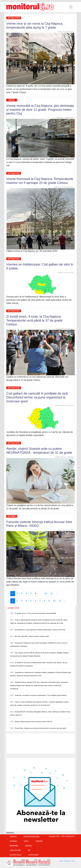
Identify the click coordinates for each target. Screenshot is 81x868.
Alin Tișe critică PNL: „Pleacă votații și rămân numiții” (32, 636)
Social (12, 100)
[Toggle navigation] (71, 7)
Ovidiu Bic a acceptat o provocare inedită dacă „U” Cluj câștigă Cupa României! (41, 695)
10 (46, 594)
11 (51, 594)
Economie (13, 841)
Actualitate (14, 18)
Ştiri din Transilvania (32, 837)
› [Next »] (56, 594)
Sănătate (13, 837)
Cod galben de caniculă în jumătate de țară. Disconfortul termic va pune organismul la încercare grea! (37, 397)
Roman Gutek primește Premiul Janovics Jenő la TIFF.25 (33, 722)
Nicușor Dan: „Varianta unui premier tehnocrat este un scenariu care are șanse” (41, 728)
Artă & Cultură (15, 850)
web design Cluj (67, 861)
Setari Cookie (33, 855)
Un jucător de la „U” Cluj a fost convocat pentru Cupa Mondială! (35, 613)
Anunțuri (39, 841)
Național (29, 846)
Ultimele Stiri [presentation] (13, 608)
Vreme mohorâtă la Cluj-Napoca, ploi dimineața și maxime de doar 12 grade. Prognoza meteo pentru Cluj (40, 110)
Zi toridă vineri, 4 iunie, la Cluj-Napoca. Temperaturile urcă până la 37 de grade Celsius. (34, 320)
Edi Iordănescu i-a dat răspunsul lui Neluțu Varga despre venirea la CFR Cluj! (40, 630)
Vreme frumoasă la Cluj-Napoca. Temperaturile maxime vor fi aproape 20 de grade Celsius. (40, 181)
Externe (12, 516)
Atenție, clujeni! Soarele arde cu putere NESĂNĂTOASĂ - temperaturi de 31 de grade (39, 451)
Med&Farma (14, 846)
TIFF (29, 850)
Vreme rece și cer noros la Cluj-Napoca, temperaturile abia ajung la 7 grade (35, 25)
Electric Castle (16, 855)
